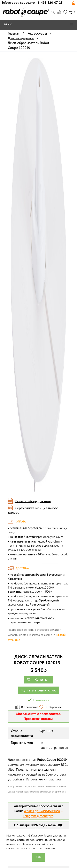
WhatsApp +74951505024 (42, 811)
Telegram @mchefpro (38, 816)
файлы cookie (37, 836)
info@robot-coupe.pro (18, 3)
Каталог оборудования (33, 501)
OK (39, 857)
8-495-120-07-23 (50, 3)
